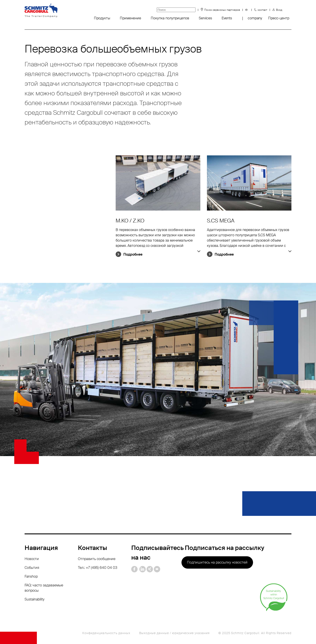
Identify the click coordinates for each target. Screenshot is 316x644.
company (255, 18)
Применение (130, 18)
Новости (32, 559)
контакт (262, 10)
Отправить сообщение (97, 559)
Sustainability (34, 599)
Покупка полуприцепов (170, 18)
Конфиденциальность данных (106, 633)
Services (205, 18)
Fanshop (31, 576)
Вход (279, 10)
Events (227, 18)
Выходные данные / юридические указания (174, 633)
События (32, 568)
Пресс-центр (279, 18)
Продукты (102, 18)
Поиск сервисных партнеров (222, 10)
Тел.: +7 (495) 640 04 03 (98, 568)
